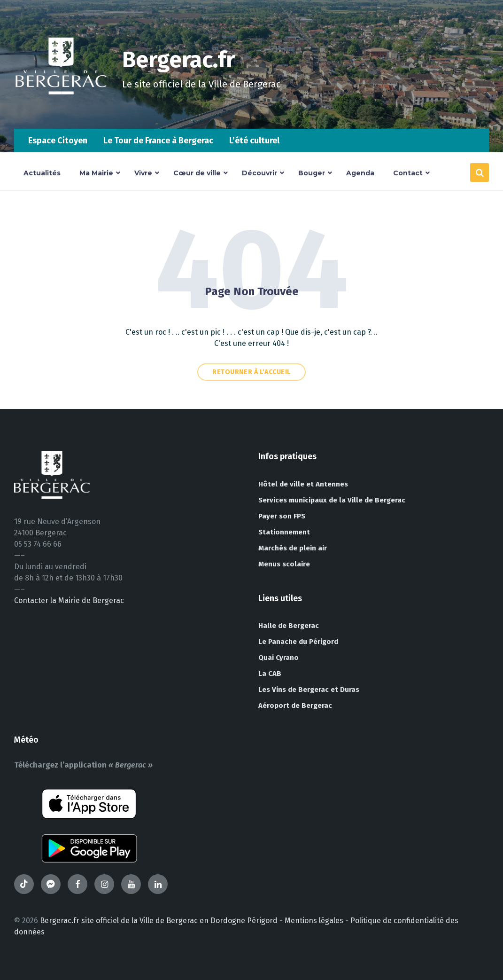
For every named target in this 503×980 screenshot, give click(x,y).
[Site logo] (61, 110)
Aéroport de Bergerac (295, 706)
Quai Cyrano (279, 658)
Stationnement (284, 532)
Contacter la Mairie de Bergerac (69, 600)
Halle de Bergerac (289, 626)
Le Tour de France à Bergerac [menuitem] (158, 141)
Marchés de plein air (293, 548)
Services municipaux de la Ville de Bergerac (332, 500)
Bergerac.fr (179, 60)
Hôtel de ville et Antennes (303, 484)
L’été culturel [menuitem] (254, 141)
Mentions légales (314, 921)
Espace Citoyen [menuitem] (58, 141)
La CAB (270, 674)
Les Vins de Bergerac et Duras (309, 690)
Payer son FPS (282, 516)
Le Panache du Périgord (298, 642)
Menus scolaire (284, 564)
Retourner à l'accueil (251, 372)
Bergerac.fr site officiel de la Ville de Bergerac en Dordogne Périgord (159, 921)
